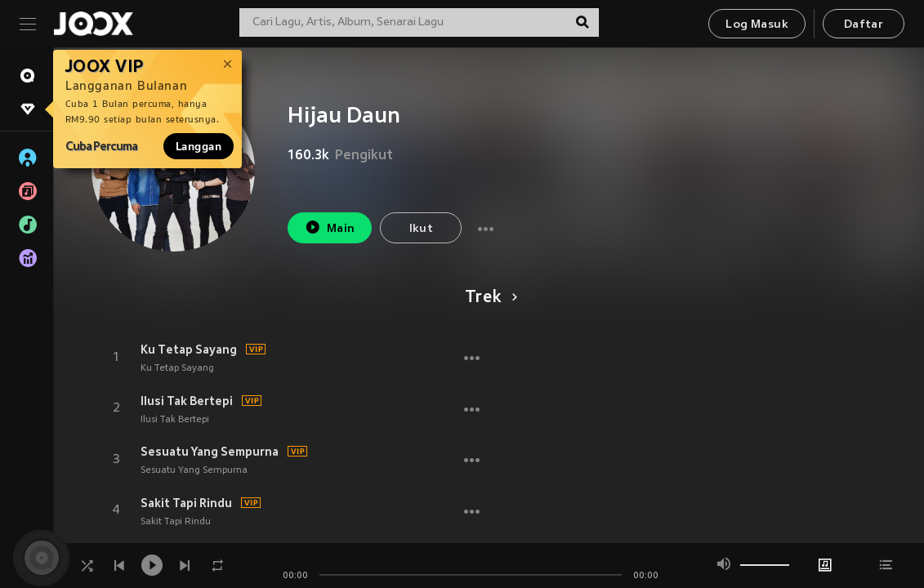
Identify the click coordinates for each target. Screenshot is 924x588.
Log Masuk (757, 25)
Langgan (199, 146)
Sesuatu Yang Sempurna (210, 452)
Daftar (864, 25)
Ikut (422, 229)
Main (330, 227)
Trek (488, 298)
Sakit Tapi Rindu (186, 503)
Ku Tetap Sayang (189, 350)
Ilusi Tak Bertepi (187, 401)
